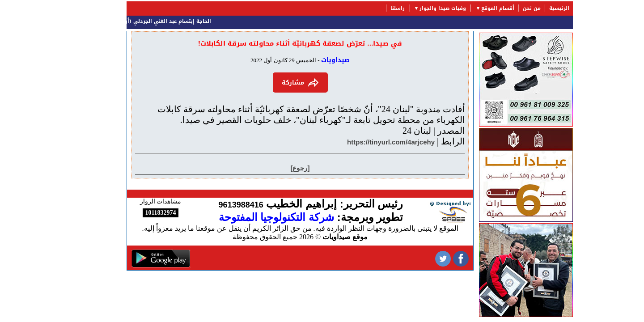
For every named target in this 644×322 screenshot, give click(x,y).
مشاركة (273, 83)
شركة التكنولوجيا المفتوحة (249, 217)
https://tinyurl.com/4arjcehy (363, 142)
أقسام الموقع (470, 8)
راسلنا (370, 8)
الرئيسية (532, 8)
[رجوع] (273, 168)
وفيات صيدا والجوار (415, 8)
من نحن (504, 8)
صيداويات (308, 60)
